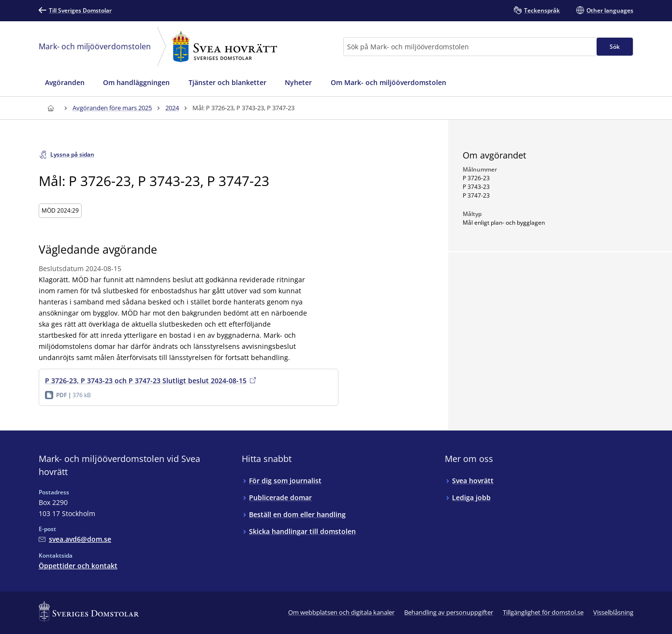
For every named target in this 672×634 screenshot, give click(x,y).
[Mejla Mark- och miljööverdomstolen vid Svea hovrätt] (75, 539)
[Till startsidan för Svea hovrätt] (51, 108)
